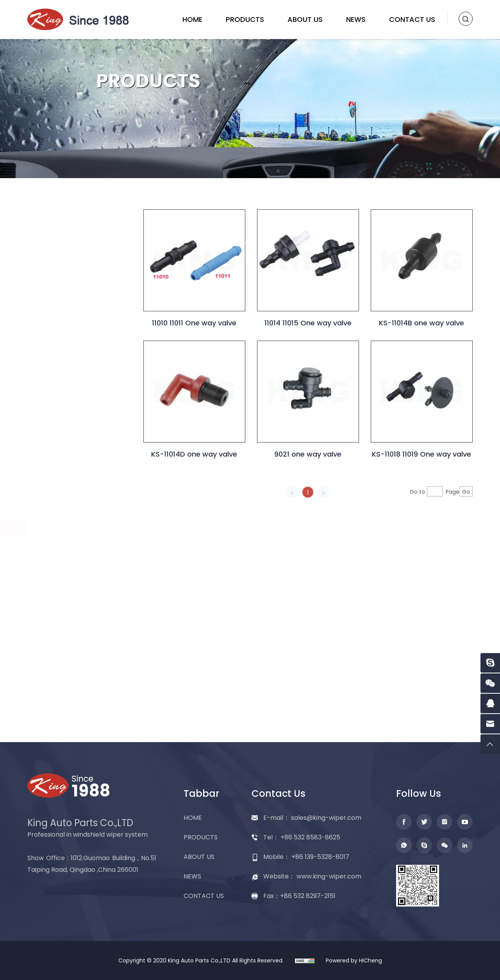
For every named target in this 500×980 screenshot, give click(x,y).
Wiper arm (55, 334)
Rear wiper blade (66, 310)
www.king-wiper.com (329, 876)
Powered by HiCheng (354, 960)
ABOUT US (305, 19)
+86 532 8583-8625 (310, 837)
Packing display (64, 699)
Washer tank (59, 580)
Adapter (51, 675)
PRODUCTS (245, 19)
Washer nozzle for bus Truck (81, 474)
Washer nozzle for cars (82, 436)
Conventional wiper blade (70, 256)
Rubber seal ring (72, 494)
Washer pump (61, 381)
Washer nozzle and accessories (70, 411)
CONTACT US (412, 19)
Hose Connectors (74, 511)
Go (474, 503)
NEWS (356, 19)
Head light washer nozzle (75, 549)
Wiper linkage (60, 604)
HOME (192, 19)
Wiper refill (55, 627)
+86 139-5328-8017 (320, 857)
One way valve (69, 528)
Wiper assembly (64, 651)
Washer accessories (78, 453)
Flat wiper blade (64, 286)
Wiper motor (59, 358)
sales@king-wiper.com (326, 818)
